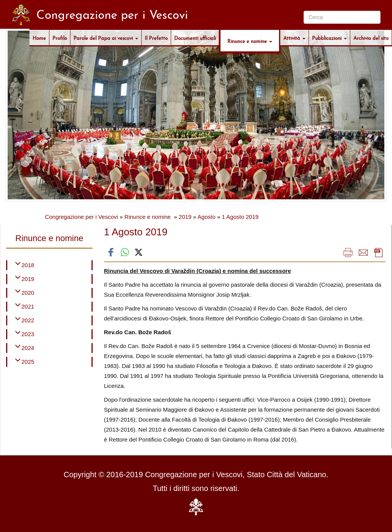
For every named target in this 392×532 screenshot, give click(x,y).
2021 (28, 306)
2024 (28, 348)
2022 (28, 320)
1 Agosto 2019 (240, 217)
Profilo (60, 38)
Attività (294, 38)
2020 (28, 293)
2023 (28, 334)
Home (39, 38)
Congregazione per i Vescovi (81, 217)
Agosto (207, 217)
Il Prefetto (156, 38)
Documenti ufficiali (195, 38)
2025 (28, 362)
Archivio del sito (371, 38)
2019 (185, 217)
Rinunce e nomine (250, 41)
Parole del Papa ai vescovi (106, 38)
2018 (28, 265)
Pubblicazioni (329, 38)
